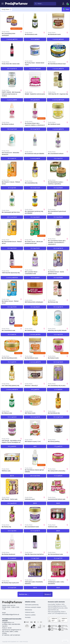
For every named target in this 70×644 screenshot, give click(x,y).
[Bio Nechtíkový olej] (58, 401)
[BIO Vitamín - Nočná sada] (12, 487)
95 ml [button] (35, 217)
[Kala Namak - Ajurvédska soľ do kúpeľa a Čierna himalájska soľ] (12, 428)
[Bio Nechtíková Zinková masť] (58, 50)
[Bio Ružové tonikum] (12, 111)
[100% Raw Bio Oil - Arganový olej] (58, 80)
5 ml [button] (35, 558)
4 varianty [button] (35, 69)
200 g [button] (35, 389)
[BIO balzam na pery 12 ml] (35, 428)
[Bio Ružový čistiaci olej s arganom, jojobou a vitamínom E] (35, 111)
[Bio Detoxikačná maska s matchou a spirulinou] (58, 169)
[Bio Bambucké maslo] (58, 21)
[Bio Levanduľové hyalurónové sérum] (58, 199)
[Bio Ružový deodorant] (12, 542)
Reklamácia (29, 610)
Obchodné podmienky (32, 605)
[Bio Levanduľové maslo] (35, 514)
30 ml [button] (12, 188)
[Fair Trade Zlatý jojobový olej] (12, 373)
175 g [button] (58, 446)
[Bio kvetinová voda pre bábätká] (35, 140)
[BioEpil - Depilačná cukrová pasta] (35, 80)
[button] (35, 446)
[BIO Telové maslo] (35, 401)
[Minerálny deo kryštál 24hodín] (58, 318)
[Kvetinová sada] (58, 514)
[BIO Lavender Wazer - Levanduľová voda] (35, 259)
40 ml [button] (58, 188)
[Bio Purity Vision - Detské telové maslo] (35, 50)
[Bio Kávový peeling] (58, 428)
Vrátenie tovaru (30, 612)
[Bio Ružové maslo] (58, 345)
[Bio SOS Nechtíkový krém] (12, 345)
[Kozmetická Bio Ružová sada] (58, 487)
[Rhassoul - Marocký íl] (35, 373)
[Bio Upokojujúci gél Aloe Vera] (12, 199)
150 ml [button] (35, 417)
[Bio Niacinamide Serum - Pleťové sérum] (12, 228)
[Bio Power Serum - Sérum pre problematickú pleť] (35, 228)
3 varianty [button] (58, 39)
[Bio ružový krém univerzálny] (58, 457)
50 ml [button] (58, 217)
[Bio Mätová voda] (12, 401)
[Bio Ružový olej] (12, 514)
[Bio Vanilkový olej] (35, 318)
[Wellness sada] (12, 457)
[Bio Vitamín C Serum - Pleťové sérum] (12, 169)
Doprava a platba (30, 615)
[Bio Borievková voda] (35, 21)
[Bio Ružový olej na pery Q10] (12, 569)
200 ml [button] (12, 217)
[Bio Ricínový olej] (58, 289)
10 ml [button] (58, 389)
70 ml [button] (12, 362)
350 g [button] (35, 100)
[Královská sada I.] (35, 487)
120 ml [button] (58, 334)
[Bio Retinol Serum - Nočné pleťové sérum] (58, 259)
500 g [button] (12, 446)
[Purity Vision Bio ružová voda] (12, 50)
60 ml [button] (12, 158)
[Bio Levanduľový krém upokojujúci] (12, 21)
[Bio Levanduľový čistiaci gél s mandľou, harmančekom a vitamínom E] (58, 228)
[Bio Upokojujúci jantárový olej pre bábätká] (35, 199)
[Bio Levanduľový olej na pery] (58, 373)
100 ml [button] (35, 39)
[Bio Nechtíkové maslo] (35, 345)
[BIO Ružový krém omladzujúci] (35, 289)
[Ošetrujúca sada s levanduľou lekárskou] (35, 569)
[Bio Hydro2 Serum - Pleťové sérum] (12, 289)
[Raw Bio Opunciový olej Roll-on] (35, 542)
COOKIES (65, 641)
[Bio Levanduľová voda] (12, 318)
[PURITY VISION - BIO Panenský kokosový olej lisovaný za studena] (12, 80)
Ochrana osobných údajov (33, 607)
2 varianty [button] (12, 39)
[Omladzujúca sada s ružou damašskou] (58, 569)
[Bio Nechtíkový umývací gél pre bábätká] (35, 457)
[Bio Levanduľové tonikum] (58, 140)
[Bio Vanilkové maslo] (58, 111)
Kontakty (28, 617)
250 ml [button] (12, 69)
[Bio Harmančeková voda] (58, 542)
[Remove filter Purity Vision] (10, 9)
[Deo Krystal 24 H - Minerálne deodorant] (12, 140)
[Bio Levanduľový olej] (35, 169)
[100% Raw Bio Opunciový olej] (12, 259)
